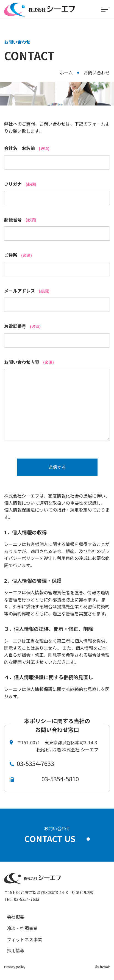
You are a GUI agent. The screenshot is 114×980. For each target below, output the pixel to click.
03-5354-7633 (35, 763)
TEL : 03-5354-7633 (22, 899)
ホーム (66, 73)
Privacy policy (15, 967)
